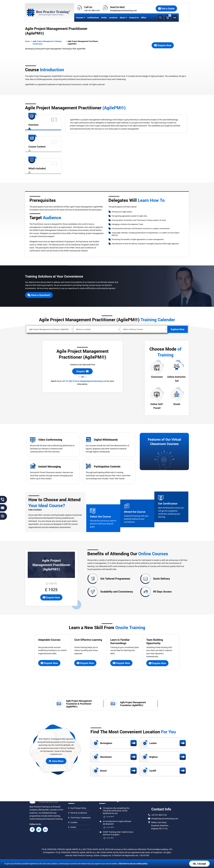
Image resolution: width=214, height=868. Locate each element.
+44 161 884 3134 (91, 10)
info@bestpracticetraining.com (123, 10)
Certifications (93, 18)
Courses (80, 18)
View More (56, 761)
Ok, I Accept (199, 864)
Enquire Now (163, 45)
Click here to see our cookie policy (133, 864)
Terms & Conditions (78, 813)
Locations (113, 18)
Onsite (103, 18)
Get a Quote (176, 8)
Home (27, 41)
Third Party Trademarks (79, 818)
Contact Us (133, 18)
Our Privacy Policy (77, 808)
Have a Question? (39, 295)
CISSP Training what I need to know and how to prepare (118, 833)
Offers (143, 18)
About (123, 18)
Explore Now (178, 329)
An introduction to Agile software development (117, 823)
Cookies (73, 822)
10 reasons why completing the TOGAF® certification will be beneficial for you (116, 811)
